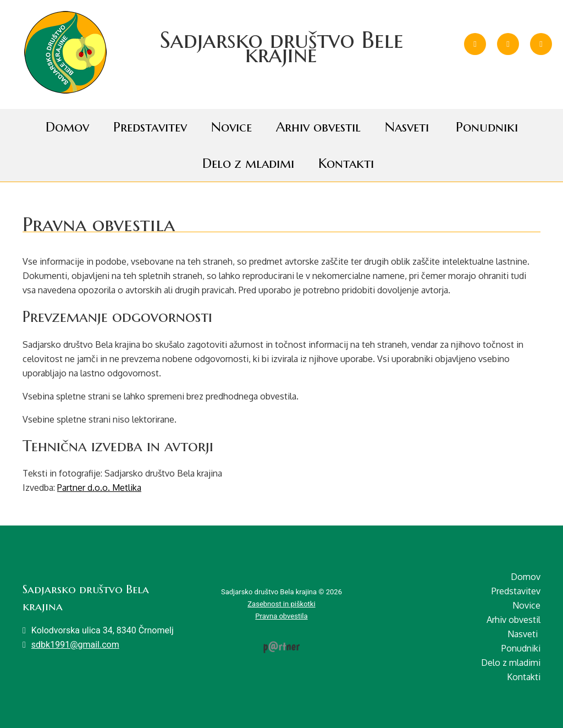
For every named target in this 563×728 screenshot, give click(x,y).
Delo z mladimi (248, 163)
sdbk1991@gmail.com (75, 645)
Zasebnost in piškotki (281, 604)
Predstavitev (150, 127)
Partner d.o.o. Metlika (99, 488)
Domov (67, 127)
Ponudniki (487, 127)
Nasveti (407, 127)
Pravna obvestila (281, 616)
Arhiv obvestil (318, 127)
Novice (231, 127)
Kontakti (346, 163)
